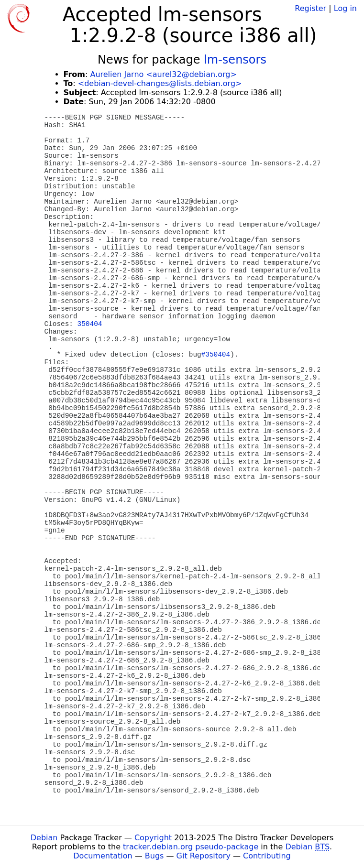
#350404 (216, 355)
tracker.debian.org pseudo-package (191, 847)
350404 (90, 324)
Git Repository (204, 856)
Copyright (153, 838)
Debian (44, 838)
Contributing (267, 856)
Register (310, 8)
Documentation (103, 856)
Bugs (154, 856)
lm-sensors (235, 60)
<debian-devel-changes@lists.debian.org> (160, 83)
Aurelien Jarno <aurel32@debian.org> (163, 74)
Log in (345, 8)
